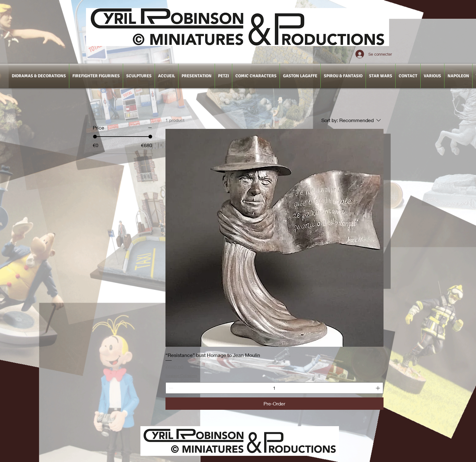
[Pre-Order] (274, 404)
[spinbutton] (274, 388)
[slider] (95, 137)
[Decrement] (170, 388)
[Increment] (378, 388)
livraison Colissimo (181, 376)
